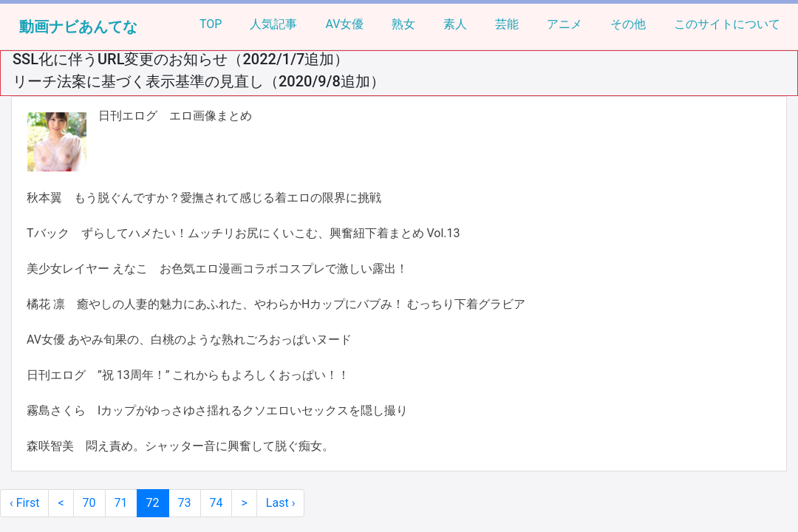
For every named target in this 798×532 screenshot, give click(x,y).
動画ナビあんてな (78, 27)
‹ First (24, 503)
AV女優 (344, 24)
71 (121, 503)
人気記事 (273, 24)
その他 (628, 24)
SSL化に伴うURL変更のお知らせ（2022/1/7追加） (181, 59)
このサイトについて (727, 24)
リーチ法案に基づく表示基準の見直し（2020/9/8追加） (199, 81)
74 (216, 503)
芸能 (507, 24)
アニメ (565, 24)
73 (185, 503)
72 (153, 503)
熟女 (403, 24)
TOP (211, 24)
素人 (455, 24)
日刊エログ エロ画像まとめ (175, 116)
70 (89, 503)
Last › (281, 503)
